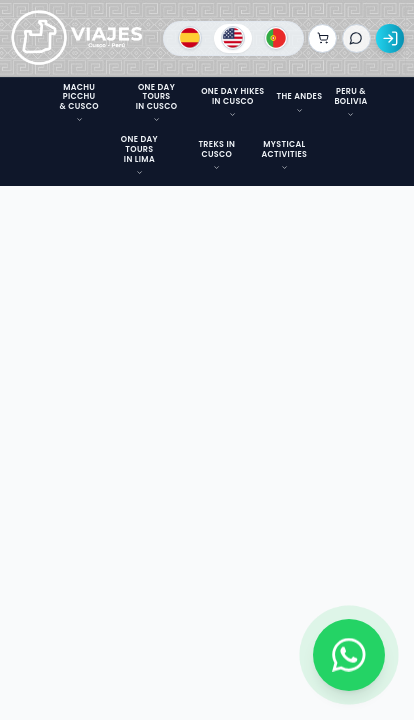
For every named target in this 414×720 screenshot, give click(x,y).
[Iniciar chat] (356, 38)
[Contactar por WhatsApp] (349, 655)
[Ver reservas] (322, 38)
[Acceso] (390, 38)
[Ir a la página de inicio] (77, 39)
